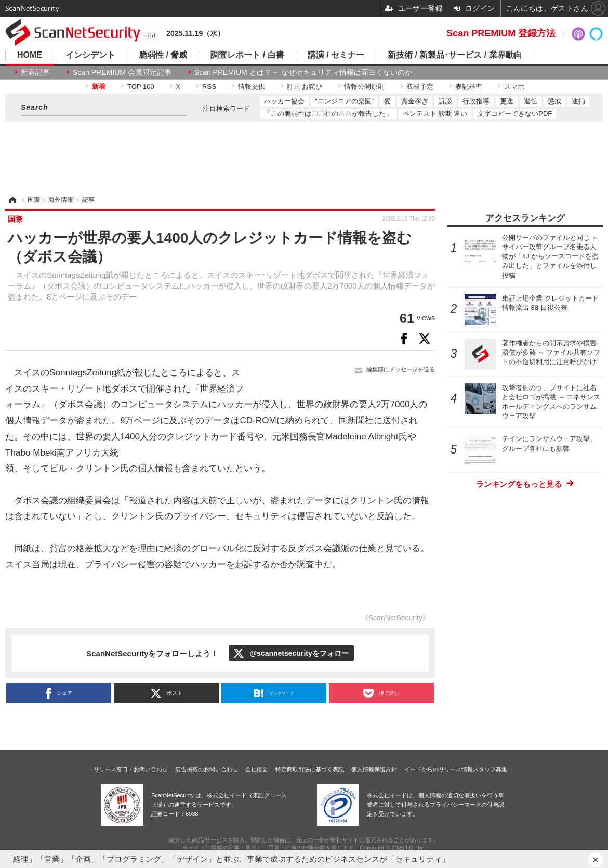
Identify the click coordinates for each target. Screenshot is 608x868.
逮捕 (578, 101)
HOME (30, 55)
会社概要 (257, 769)
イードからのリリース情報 (439, 769)
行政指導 (476, 101)
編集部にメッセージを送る (401, 369)
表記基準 (469, 87)
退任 (531, 101)
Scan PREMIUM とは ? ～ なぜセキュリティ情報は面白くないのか (303, 72)
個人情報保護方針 (374, 769)
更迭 (507, 101)
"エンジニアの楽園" (344, 101)
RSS (209, 87)
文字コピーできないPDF (515, 114)
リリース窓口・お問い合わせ (131, 769)
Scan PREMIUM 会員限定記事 (122, 72)
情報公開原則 (364, 87)
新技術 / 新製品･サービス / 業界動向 (455, 55)
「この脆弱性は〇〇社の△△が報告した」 (328, 114)
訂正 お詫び (305, 87)
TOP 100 (141, 87)
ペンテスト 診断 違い (435, 114)
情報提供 (252, 87)
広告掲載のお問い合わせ (207, 769)
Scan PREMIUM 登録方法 (501, 33)
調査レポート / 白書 (247, 55)
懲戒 (554, 101)
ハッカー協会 (284, 101)
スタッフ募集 (490, 769)
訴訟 (445, 101)
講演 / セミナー (336, 55)
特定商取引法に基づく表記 (310, 769)
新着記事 (35, 72)
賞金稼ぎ (415, 101)
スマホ (514, 87)
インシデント (90, 55)
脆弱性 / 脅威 (163, 55)
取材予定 (420, 87)
